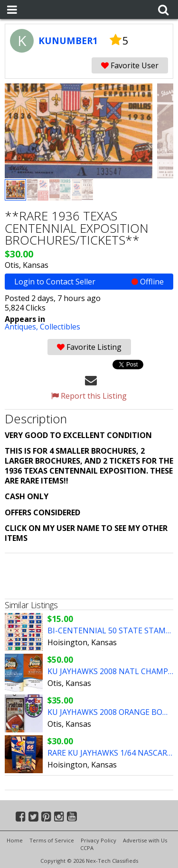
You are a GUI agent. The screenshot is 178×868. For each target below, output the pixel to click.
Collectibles (60, 327)
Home (15, 840)
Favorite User (130, 65)
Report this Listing (89, 396)
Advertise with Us (145, 840)
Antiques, (22, 327)
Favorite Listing (89, 347)
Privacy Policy (98, 840)
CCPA (87, 848)
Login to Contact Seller (89, 282)
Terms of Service (52, 840)
